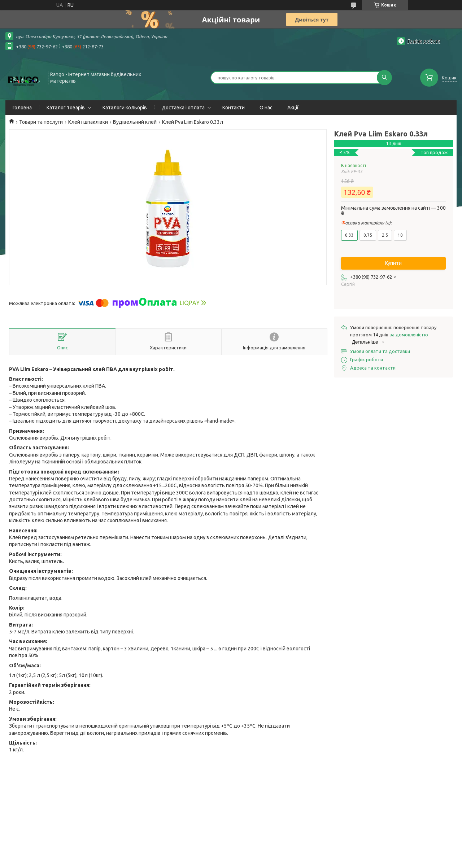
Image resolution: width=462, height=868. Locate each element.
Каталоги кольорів (125, 108)
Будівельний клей (135, 122)
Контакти (234, 108)
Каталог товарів (66, 108)
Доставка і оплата (183, 108)
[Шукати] (384, 78)
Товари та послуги (41, 122)
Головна (22, 108)
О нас (266, 108)
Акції (293, 108)
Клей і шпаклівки (88, 122)
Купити (393, 263)
